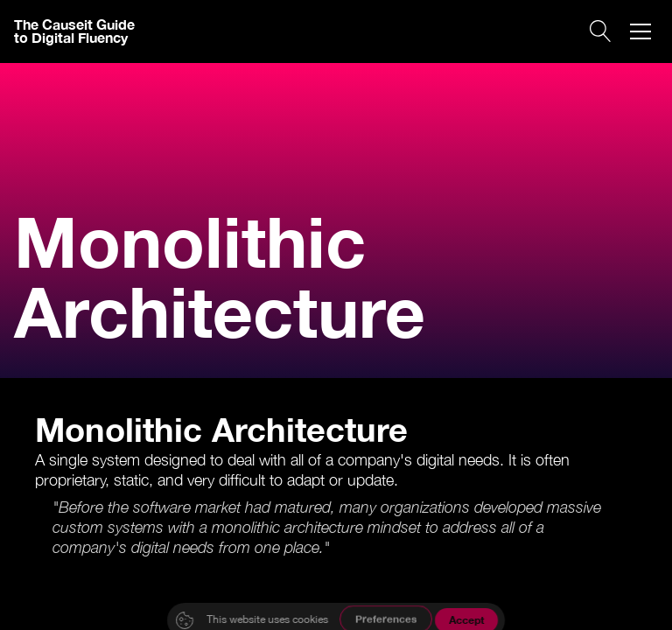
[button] (640, 31)
